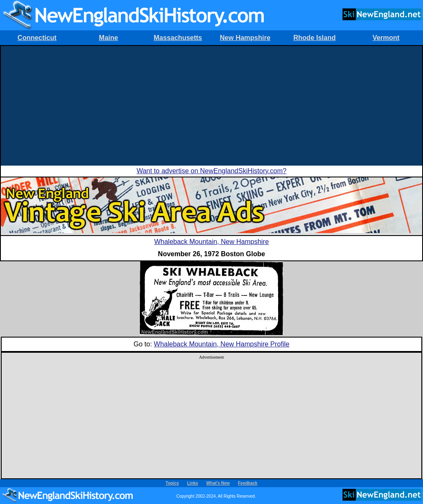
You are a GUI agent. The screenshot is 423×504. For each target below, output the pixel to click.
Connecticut (37, 38)
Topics (172, 483)
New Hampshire (245, 38)
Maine (108, 38)
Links (193, 483)
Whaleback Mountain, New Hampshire (211, 242)
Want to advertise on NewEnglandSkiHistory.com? (211, 171)
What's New (218, 483)
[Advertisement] (211, 105)
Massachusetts (178, 38)
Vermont (386, 38)
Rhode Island (314, 38)
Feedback (248, 483)
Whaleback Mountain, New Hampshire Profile (222, 344)
